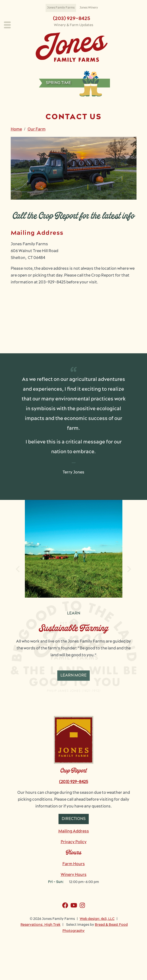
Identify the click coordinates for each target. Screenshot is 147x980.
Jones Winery (89, 8)
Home (16, 129)
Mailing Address (74, 831)
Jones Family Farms (61, 8)
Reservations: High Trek (40, 925)
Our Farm (37, 129)
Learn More (73, 676)
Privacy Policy (74, 842)
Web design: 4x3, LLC (97, 919)
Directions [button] (74, 819)
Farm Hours (74, 864)
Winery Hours (74, 875)
